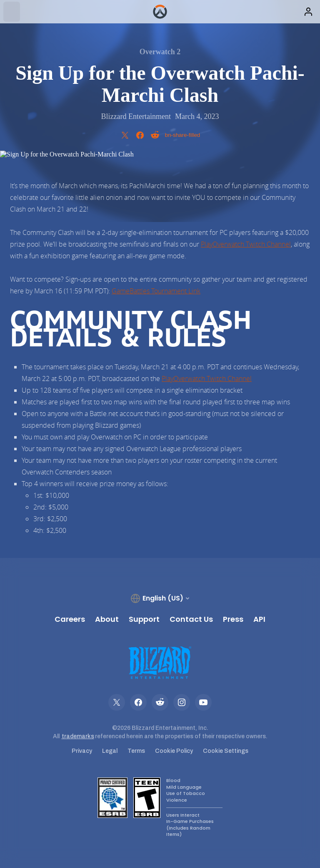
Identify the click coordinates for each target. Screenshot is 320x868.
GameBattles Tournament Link (156, 291)
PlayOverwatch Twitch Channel (246, 244)
